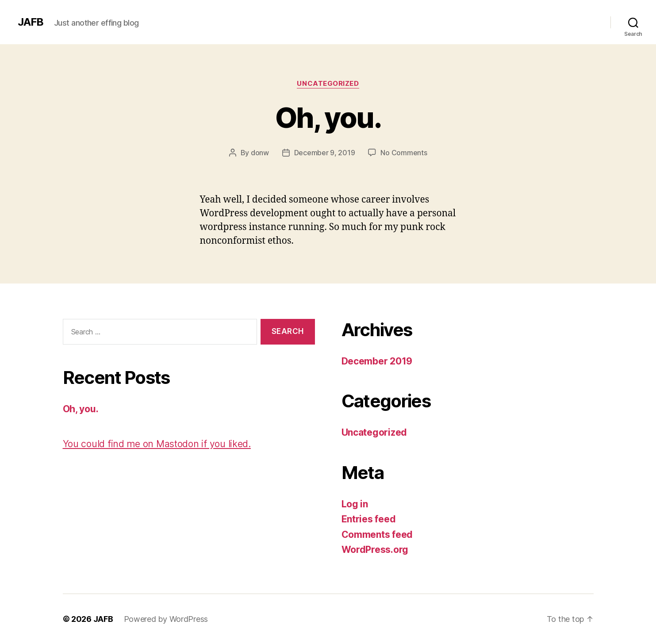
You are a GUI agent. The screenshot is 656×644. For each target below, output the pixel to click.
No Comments (404, 153)
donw (260, 153)
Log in (355, 504)
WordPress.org (375, 550)
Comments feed (377, 535)
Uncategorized (328, 84)
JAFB (31, 22)
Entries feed (369, 519)
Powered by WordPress (166, 619)
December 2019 (377, 361)
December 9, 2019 (325, 153)
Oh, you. (328, 117)
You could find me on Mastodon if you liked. (157, 444)
